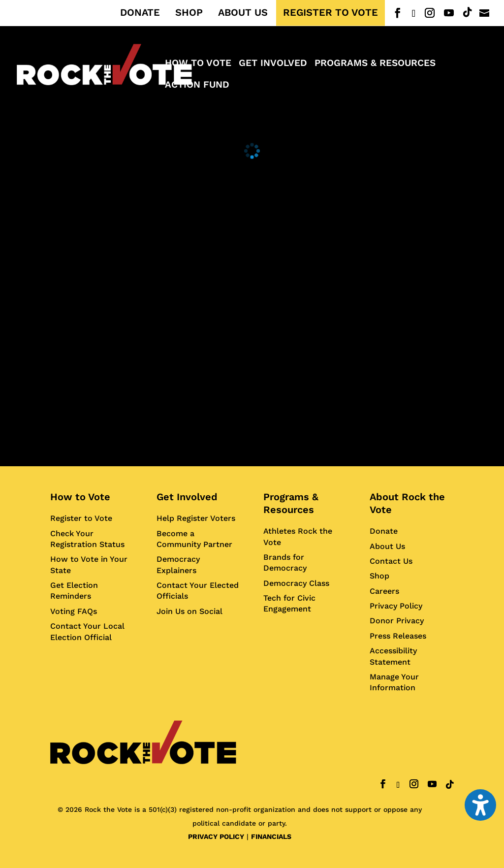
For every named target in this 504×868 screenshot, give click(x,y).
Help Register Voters (196, 518)
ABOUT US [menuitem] (243, 13)
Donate (384, 531)
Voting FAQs (74, 611)
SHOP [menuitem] (189, 13)
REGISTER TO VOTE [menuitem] (331, 13)
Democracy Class (296, 583)
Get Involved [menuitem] (273, 64)
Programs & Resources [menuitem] (375, 64)
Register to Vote (81, 518)
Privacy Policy (396, 606)
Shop (379, 576)
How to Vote (80, 497)
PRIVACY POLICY (216, 836)
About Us (387, 546)
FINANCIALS (271, 836)
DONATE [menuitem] (140, 13)
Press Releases (398, 636)
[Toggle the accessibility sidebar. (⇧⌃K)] (480, 805)
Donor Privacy (397, 621)
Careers (384, 591)
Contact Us (391, 561)
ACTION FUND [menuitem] (197, 86)
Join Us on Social (189, 611)
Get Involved (187, 497)
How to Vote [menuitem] (198, 64)
